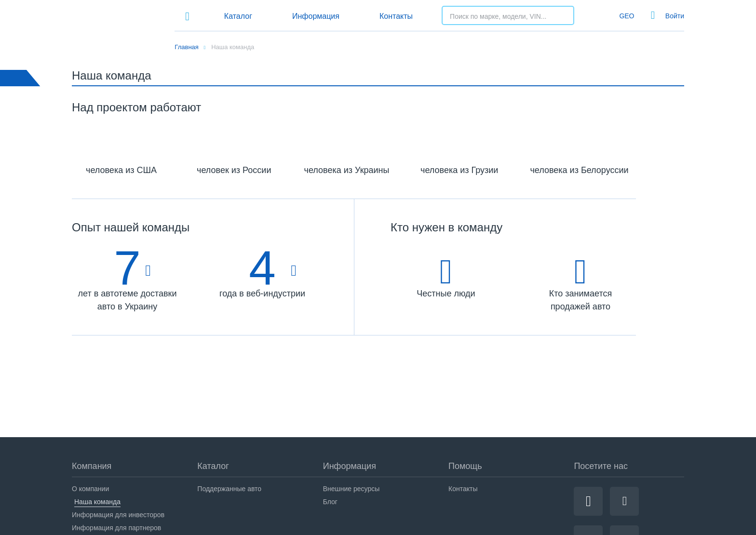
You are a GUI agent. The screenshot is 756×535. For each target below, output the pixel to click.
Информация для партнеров (116, 528)
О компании (90, 489)
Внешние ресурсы (351, 489)
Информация (316, 16)
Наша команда (97, 502)
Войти (675, 16)
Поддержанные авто (229, 489)
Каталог (238, 16)
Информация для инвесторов (118, 515)
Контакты (396, 16)
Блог (330, 502)
